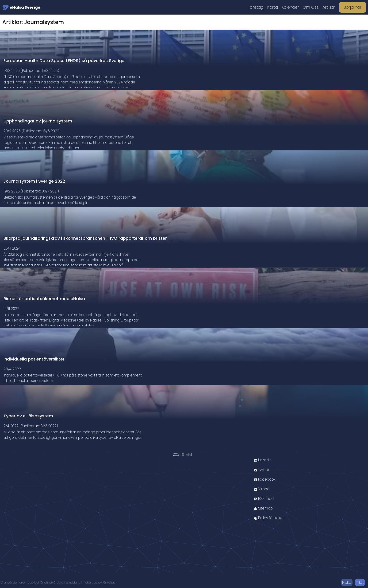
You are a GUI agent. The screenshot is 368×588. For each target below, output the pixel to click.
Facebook (266, 494)
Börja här (353, 7)
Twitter (262, 484)
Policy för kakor (270, 532)
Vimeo (262, 504)
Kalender (290, 7)
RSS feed (265, 513)
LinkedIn (263, 475)
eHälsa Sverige (21, 7)
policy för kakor (104, 582)
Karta (273, 7)
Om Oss (311, 7)
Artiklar (329, 7)
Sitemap (264, 523)
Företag (256, 7)
